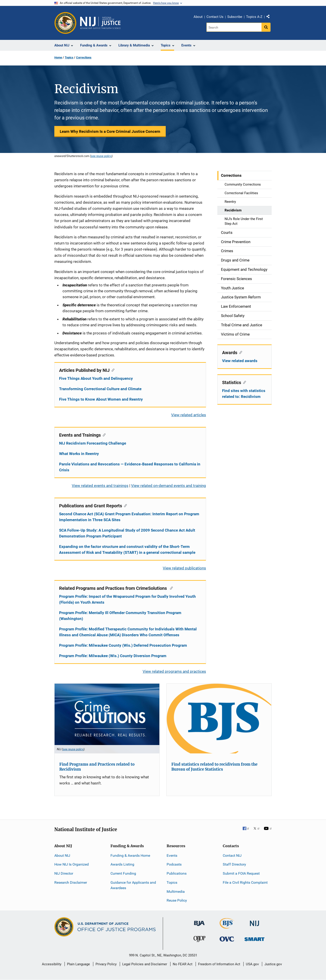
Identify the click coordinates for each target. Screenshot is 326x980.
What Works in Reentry (79, 454)
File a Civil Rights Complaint (245, 882)
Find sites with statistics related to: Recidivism (244, 394)
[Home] (100, 23)
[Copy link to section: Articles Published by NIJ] (112, 370)
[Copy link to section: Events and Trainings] (103, 435)
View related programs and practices (174, 671)
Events (172, 855)
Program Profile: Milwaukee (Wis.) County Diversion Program (113, 656)
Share (270, 17)
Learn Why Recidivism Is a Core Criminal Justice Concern (110, 131)
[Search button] (266, 27)
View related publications (184, 568)
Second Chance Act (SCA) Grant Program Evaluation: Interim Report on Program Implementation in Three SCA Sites (129, 517)
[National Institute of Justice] (254, 921)
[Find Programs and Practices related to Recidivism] (107, 719)
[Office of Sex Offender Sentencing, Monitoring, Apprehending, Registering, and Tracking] (254, 938)
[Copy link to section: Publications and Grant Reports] (124, 505)
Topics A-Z (254, 17)
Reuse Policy (177, 900)
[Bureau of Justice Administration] (199, 921)
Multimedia (176, 892)
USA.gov (252, 964)
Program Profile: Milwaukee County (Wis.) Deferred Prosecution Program (123, 645)
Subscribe (235, 17)
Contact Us (215, 17)
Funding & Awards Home (130, 855)
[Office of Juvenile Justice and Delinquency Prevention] (199, 940)
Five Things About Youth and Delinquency (96, 378)
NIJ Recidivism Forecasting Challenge (93, 443)
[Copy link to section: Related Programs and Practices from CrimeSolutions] (170, 588)
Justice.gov (273, 964)
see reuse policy (101, 156)
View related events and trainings (100, 486)
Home (58, 57)
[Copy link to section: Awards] (240, 352)
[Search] (234, 27)
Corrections (84, 57)
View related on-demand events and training (169, 486)
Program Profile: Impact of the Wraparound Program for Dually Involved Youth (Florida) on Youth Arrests (127, 599)
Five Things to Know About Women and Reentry (101, 399)
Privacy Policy (106, 964)
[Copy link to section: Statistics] (243, 382)
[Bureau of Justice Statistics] (227, 927)
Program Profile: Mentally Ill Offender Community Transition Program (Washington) (120, 616)
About (198, 17)
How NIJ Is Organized (72, 864)
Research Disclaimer (71, 882)
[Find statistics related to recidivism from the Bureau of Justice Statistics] (219, 719)
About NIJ (62, 855)
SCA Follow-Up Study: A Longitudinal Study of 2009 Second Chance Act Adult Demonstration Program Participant (127, 533)
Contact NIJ (232, 855)
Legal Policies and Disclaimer (145, 964)
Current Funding (123, 873)
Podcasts (174, 864)
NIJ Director (64, 873)
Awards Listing (122, 864)
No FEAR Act (183, 964)
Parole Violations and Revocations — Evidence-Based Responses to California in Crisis (130, 467)
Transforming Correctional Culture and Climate (100, 389)
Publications (177, 873)
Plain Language (78, 964)
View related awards (240, 361)
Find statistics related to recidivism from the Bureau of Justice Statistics (214, 767)
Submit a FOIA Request (241, 873)
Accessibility (52, 964)
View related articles (189, 415)
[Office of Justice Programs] (65, 23)
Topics (69, 57)
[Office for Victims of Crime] (227, 939)
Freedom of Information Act (219, 964)
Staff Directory (234, 864)
